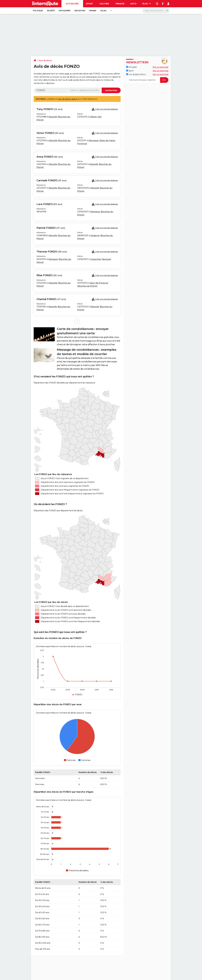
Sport (89, 4)
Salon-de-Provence (99, 283)
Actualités (72, 4)
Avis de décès (45, 60)
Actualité (131, 67)
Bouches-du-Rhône (87, 286)
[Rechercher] (156, 11)
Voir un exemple (161, 67)
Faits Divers (64, 11)
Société (51, 11)
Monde (93, 11)
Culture (104, 4)
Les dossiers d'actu (136, 74)
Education (80, 11)
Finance (120, 4)
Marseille (53, 117)
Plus (147, 4)
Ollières (93, 117)
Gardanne (95, 235)
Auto (133, 4)
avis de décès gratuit (68, 99)
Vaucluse (106, 259)
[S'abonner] (147, 80)
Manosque (94, 140)
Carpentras (96, 259)
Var (100, 117)
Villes (103, 11)
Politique (38, 11)
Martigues (95, 212)
